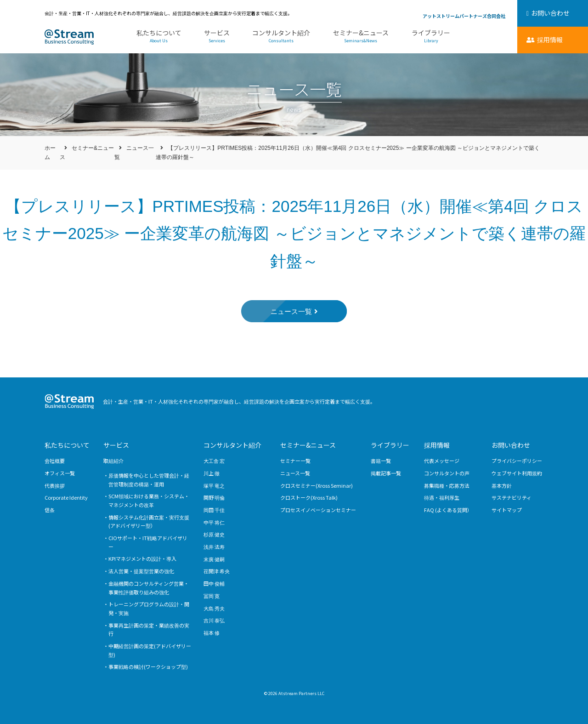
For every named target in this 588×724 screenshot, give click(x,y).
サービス (217, 37)
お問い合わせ (511, 445)
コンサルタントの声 (447, 473)
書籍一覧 (381, 461)
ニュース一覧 (295, 473)
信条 (50, 510)
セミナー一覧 (295, 461)
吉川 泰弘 (214, 620)
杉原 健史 (214, 534)
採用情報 (437, 445)
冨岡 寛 (212, 596)
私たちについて (159, 37)
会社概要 (55, 461)
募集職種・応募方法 (447, 485)
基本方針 (502, 485)
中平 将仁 (214, 522)
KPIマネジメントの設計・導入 (142, 559)
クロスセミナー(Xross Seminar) (317, 485)
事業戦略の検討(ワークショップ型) (148, 667)
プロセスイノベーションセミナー (318, 510)
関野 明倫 (214, 497)
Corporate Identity (66, 497)
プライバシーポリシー (517, 461)
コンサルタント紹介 (281, 37)
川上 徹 (212, 473)
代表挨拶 (55, 485)
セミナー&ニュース (361, 37)
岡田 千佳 (214, 510)
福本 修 (212, 633)
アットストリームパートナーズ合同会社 (464, 16)
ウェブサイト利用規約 (517, 473)
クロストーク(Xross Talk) (309, 497)
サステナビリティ (512, 497)
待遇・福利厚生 (442, 497)
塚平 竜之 (214, 485)
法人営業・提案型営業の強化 (141, 571)
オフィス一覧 (60, 473)
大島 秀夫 (214, 608)
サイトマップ (507, 510)
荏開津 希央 (217, 571)
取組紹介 (113, 461)
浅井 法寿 (214, 547)
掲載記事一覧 (386, 473)
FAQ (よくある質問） (448, 510)
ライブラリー (431, 37)
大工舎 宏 (214, 461)
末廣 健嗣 (214, 559)
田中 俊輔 (214, 583)
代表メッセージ (442, 461)
